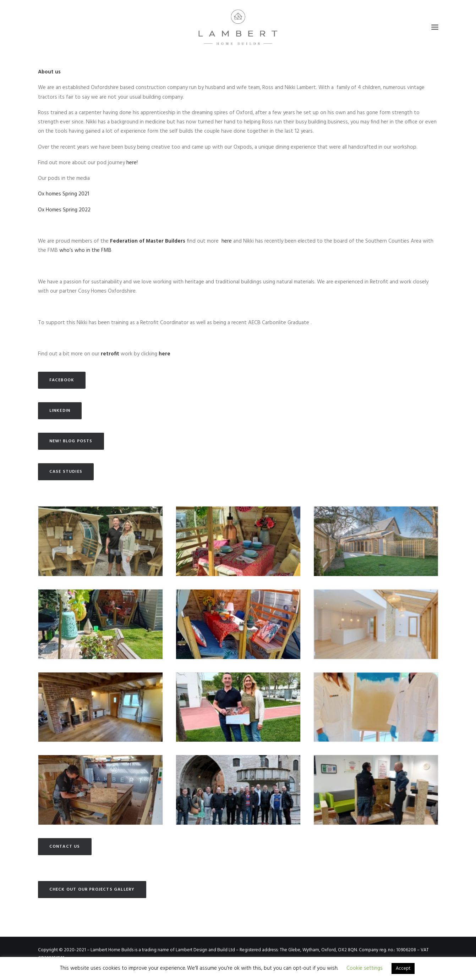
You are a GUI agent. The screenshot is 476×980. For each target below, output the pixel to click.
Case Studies (66, 472)
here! (132, 163)
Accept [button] (403, 968)
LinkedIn (60, 411)
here (227, 241)
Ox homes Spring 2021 (64, 194)
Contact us (65, 847)
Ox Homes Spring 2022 (64, 210)
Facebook (62, 380)
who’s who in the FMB (85, 250)
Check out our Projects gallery (92, 890)
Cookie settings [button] (365, 968)
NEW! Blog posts (71, 441)
